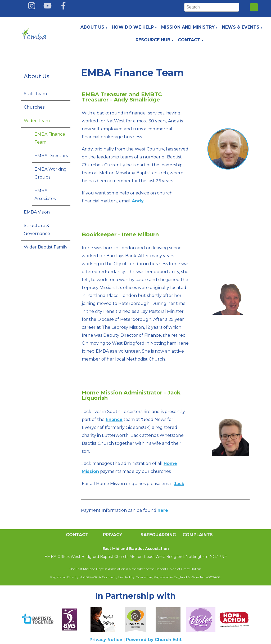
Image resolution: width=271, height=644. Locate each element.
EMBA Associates (45, 195)
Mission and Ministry (188, 27)
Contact (189, 40)
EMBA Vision (37, 212)
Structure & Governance (37, 230)
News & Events (241, 27)
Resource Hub (153, 40)
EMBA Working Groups (51, 173)
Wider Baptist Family (46, 247)
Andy (137, 201)
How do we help (133, 27)
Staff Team (35, 94)
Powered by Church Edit (154, 640)
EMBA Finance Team (50, 138)
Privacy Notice (106, 640)
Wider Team (37, 121)
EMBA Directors (51, 156)
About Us (92, 27)
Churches (34, 107)
